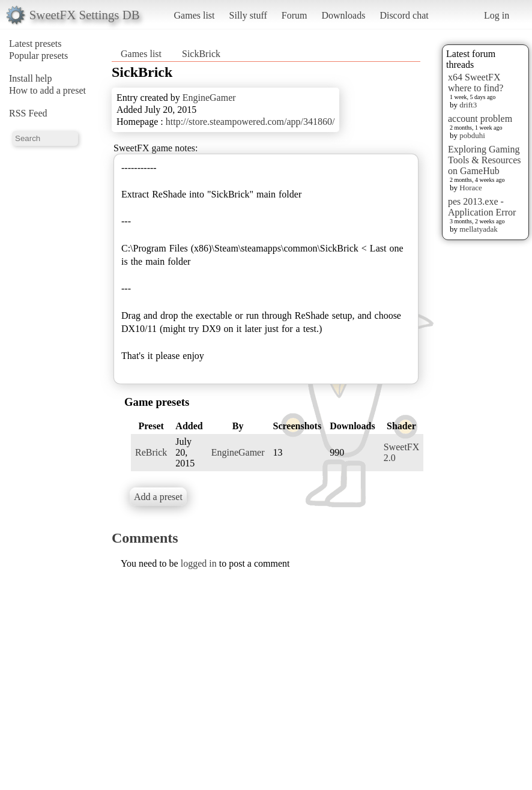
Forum (295, 15)
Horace (471, 188)
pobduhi (472, 135)
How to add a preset (47, 90)
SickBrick (201, 54)
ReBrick (151, 452)
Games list (195, 15)
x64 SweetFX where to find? (476, 83)
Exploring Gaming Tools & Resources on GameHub (485, 160)
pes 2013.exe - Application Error (482, 207)
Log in (497, 15)
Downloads (343, 15)
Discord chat (404, 15)
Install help (31, 78)
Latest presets (35, 44)
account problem (480, 119)
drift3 (468, 105)
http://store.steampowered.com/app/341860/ (250, 122)
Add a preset (158, 497)
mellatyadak (479, 229)
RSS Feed (28, 113)
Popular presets (38, 56)
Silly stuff (248, 15)
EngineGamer (209, 98)
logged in (199, 563)
